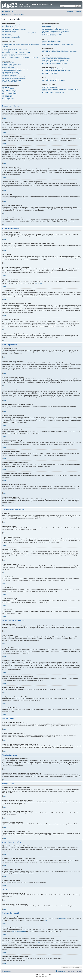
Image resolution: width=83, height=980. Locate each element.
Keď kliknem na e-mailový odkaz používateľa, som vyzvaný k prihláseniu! (20, 57)
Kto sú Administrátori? (48, 25)
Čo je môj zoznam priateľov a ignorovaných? (53, 50)
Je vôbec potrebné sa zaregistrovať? (11, 25)
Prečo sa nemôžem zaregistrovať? (10, 28)
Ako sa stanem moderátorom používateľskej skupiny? (56, 31)
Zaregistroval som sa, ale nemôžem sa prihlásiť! (14, 30)
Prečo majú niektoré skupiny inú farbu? (52, 33)
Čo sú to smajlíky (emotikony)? (9, 90)
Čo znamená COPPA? (7, 26)
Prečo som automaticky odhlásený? (11, 36)
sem (46, 920)
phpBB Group (38, 283)
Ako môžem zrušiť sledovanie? (50, 74)
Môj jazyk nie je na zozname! (9, 51)
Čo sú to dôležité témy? (7, 97)
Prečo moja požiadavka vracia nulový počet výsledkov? (56, 59)
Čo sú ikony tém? (6, 100)
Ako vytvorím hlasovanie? (8, 67)
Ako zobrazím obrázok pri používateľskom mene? (14, 54)
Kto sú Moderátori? (47, 26)
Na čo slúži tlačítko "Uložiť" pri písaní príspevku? (14, 79)
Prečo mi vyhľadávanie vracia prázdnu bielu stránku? (56, 60)
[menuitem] (13, 12)
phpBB (36, 975)
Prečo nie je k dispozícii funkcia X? (51, 88)
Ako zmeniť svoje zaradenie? (9, 56)
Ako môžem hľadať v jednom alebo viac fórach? (54, 57)
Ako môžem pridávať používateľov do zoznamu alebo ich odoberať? (59, 52)
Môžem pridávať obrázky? (8, 92)
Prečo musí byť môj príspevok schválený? (12, 80)
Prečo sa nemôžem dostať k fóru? (10, 72)
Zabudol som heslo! (7, 34)
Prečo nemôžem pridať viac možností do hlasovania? (15, 69)
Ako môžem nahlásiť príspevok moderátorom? (13, 77)
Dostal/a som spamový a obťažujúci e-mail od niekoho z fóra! (58, 45)
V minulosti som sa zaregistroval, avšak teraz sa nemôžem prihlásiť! (19, 33)
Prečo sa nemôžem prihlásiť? (9, 31)
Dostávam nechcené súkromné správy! (52, 43)
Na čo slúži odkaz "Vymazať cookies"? (11, 38)
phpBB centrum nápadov (19, 931)
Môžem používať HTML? (8, 89)
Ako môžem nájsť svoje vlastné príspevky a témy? (55, 63)
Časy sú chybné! (6, 48)
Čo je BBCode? (5, 87)
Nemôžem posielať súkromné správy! (52, 41)
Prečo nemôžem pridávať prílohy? (10, 74)
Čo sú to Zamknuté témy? (8, 98)
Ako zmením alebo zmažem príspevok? (12, 64)
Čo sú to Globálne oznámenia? (9, 94)
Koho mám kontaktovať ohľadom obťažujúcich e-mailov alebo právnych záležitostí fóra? (60, 90)
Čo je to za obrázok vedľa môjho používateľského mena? (16, 53)
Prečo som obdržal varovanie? (9, 75)
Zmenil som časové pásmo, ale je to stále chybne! (14, 49)
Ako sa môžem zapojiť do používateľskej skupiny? (55, 30)
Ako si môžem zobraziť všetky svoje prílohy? (53, 81)
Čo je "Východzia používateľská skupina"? (53, 34)
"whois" (39, 942)
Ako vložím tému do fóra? (8, 63)
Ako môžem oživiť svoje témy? (9, 82)
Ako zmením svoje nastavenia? (9, 43)
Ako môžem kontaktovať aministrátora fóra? (53, 92)
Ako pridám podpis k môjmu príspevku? (12, 66)
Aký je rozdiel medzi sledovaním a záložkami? (54, 69)
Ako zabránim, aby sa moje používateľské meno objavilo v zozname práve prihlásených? (20, 45)
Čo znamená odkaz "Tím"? (49, 36)
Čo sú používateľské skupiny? (50, 28)
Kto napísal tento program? (49, 86)
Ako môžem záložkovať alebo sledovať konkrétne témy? (56, 70)
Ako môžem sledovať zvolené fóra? (51, 72)
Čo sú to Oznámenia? (7, 95)
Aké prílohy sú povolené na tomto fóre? (52, 79)
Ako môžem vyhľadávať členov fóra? (52, 62)
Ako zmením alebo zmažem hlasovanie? (12, 71)
